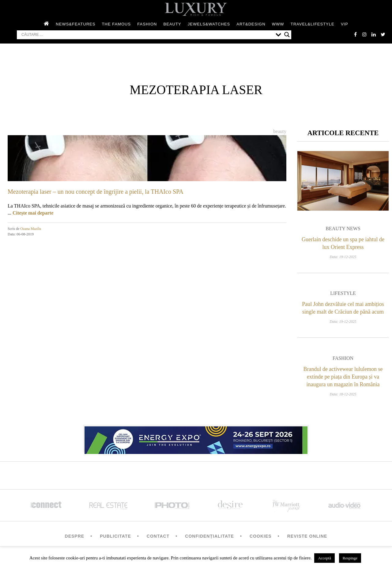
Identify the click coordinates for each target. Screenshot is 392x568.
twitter (383, 34)
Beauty (172, 24)
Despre (75, 536)
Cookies (261, 536)
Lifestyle (343, 293)
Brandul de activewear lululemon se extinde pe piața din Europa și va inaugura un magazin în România (343, 377)
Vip (345, 24)
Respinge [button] (350, 558)
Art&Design (251, 24)
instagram (364, 34)
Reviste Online (307, 536)
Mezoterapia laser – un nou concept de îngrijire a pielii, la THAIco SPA (96, 192)
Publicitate (115, 536)
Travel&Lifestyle (313, 24)
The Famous (117, 24)
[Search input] (147, 35)
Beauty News (343, 229)
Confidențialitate (209, 536)
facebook (355, 34)
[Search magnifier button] (287, 35)
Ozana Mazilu (31, 229)
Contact (158, 536)
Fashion (147, 24)
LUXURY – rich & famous (196, 9)
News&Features (75, 24)
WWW (278, 24)
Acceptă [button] (324, 558)
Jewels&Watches (209, 24)
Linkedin (374, 34)
